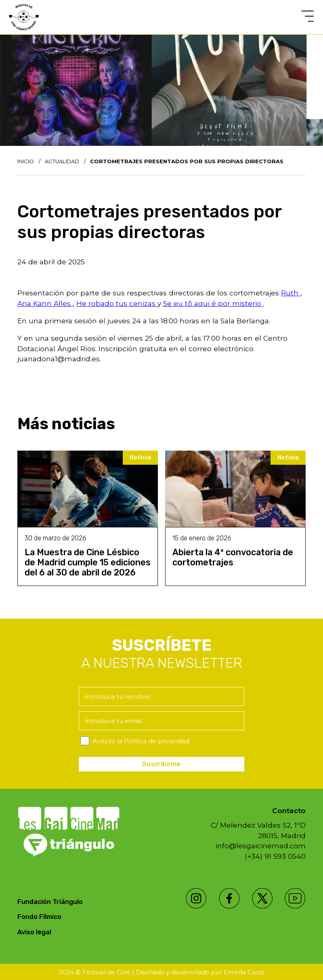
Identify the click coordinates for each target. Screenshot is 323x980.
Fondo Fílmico (39, 917)
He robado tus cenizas (117, 303)
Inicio (26, 161)
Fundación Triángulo (50, 902)
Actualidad (62, 161)
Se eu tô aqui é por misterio (213, 303)
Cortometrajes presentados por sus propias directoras (187, 161)
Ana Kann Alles (45, 303)
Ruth (291, 293)
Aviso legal (34, 932)
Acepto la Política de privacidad (141, 741)
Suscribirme (161, 764)
